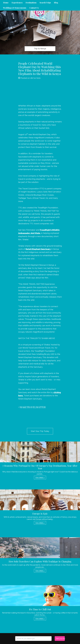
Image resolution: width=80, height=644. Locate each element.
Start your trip (60, 639)
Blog (56, 3)
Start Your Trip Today (40, 431)
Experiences (17, 3)
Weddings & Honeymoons (15, 8)
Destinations (31, 3)
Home (6, 3)
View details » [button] (40, 478)
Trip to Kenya (40, 49)
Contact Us (34, 8)
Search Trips (45, 3)
